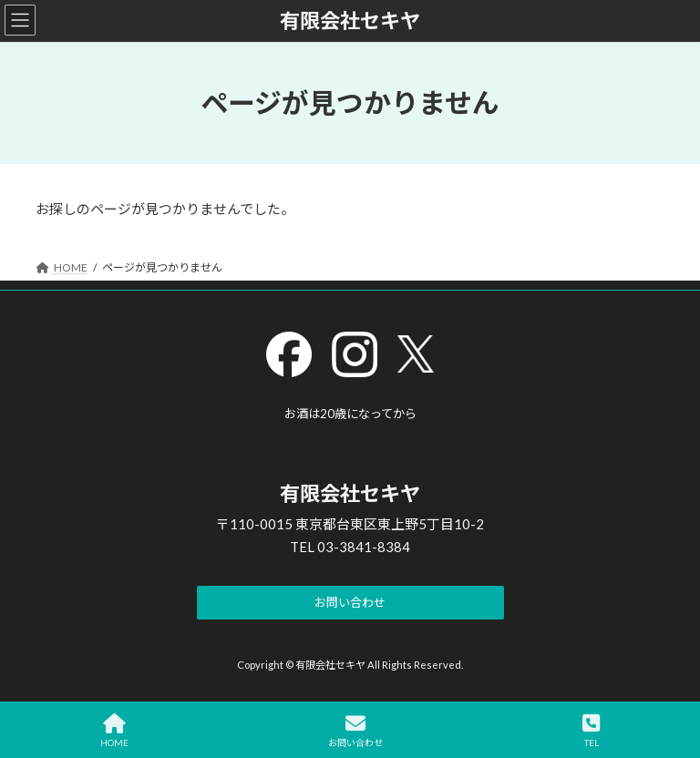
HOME (114, 731)
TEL (591, 731)
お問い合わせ (355, 731)
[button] (350, 604)
